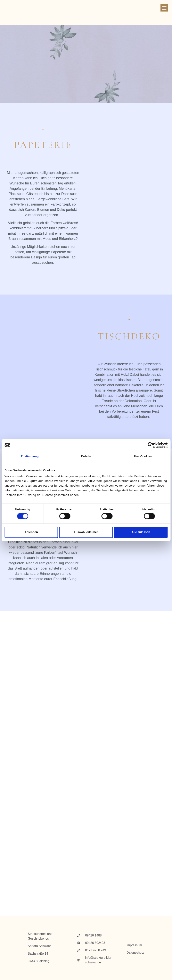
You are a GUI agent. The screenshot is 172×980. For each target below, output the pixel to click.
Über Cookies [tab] (142, 456)
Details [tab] (86, 456)
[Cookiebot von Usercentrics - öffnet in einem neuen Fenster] (150, 445)
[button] (164, 8)
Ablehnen (31, 532)
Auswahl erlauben (86, 532)
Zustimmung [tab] (30, 456)
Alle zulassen (141, 532)
